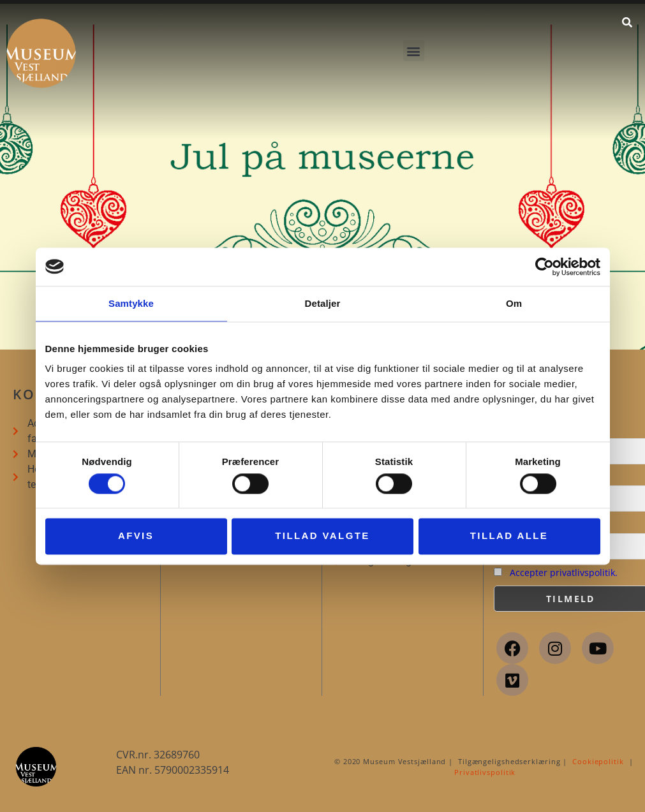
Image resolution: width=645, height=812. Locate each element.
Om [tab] (514, 303)
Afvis (136, 536)
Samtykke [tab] (131, 303)
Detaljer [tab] (323, 303)
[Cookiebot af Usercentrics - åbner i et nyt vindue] (545, 267)
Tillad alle (509, 536)
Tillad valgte (322, 536)
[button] (414, 51)
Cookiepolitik (598, 761)
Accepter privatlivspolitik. (564, 572)
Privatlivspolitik (485, 772)
